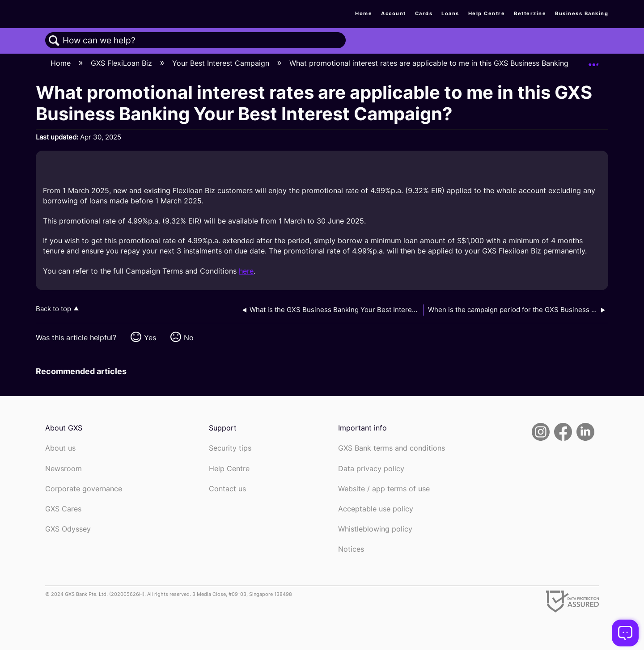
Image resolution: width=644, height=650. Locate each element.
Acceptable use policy (376, 509)
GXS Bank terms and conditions (392, 448)
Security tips (230, 448)
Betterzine (530, 13)
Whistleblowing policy (375, 529)
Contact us (227, 489)
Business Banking (582, 13)
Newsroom (64, 469)
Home (364, 13)
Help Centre (487, 13)
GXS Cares (63, 509)
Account (394, 13)
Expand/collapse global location (593, 61)
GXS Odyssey (68, 529)
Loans (450, 13)
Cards (424, 13)
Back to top (53, 309)
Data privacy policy (371, 469)
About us (60, 448)
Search (54, 41)
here (246, 271)
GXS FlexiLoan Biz (123, 63)
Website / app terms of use (384, 489)
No (189, 338)
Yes (150, 338)
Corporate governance (84, 489)
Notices (351, 549)
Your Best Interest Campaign (222, 63)
